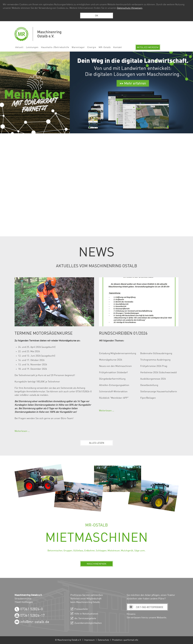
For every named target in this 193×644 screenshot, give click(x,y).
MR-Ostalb (105, 47)
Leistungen (32, 47)
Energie (92, 47)
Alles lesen (97, 443)
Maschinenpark (97, 564)
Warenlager (78, 47)
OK (97, 16)
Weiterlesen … (22, 431)
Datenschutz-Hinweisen (130, 8)
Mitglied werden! (148, 48)
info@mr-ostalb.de (35, 622)
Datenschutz (103, 640)
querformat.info (131, 640)
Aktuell (19, 47)
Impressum (90, 640)
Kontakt (118, 47)
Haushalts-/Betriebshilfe (55, 47)
